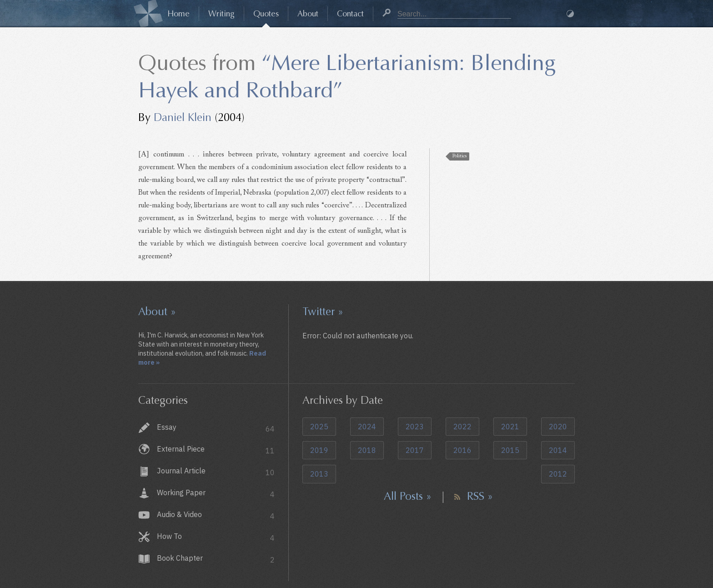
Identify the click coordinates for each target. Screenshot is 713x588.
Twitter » (323, 312)
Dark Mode (570, 14)
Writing (221, 14)
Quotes (266, 14)
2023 (415, 427)
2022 (462, 427)
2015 (510, 450)
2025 (319, 427)
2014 (558, 450)
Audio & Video (216, 515)
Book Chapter (216, 559)
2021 (510, 427)
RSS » (480, 496)
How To (216, 537)
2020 (558, 427)
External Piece (216, 450)
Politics (459, 156)
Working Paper (216, 494)
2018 (367, 450)
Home (178, 14)
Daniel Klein (183, 117)
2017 (415, 450)
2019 (319, 450)
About (308, 14)
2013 (319, 474)
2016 (462, 450)
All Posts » (408, 496)
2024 (367, 427)
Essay (216, 428)
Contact (350, 14)
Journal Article (216, 472)
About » (157, 312)
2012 (558, 474)
